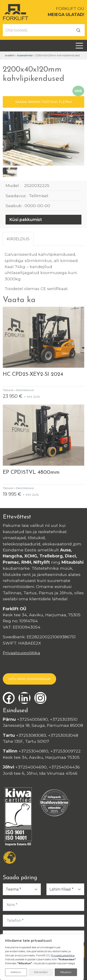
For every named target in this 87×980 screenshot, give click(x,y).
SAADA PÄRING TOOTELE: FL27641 (43, 102)
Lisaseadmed (25, 55)
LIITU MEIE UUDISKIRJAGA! (29, 679)
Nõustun (66, 972)
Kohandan (41, 972)
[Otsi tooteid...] (38, 30)
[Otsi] (78, 30)
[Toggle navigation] (79, 46)
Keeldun (16, 972)
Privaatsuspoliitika (21, 653)
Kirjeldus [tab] (18, 239)
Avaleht (10, 55)
